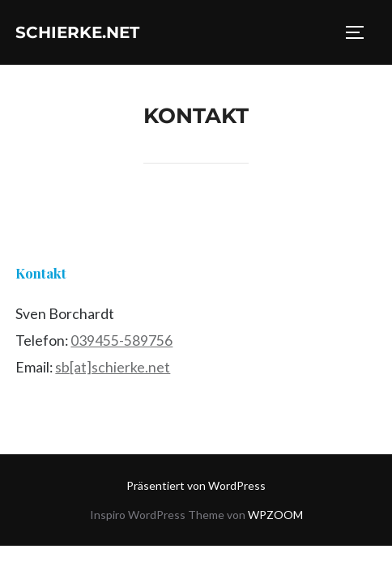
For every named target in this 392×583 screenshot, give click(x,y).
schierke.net (77, 32)
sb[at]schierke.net (113, 367)
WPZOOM (275, 515)
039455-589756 (121, 340)
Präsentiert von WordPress (196, 485)
